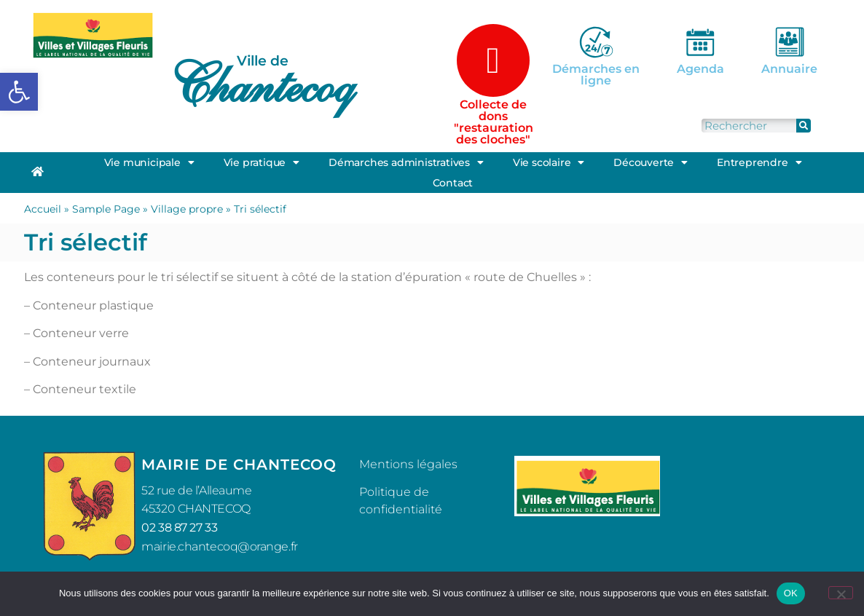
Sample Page (106, 209)
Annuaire (789, 69)
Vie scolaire (549, 162)
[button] (19, 92)
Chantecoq (261, 84)
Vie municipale (149, 162)
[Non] (841, 593)
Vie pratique (262, 162)
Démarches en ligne (596, 75)
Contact (453, 183)
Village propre (187, 209)
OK (791, 593)
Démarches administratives (406, 162)
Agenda (700, 69)
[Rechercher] (804, 126)
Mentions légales (408, 464)
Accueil (43, 209)
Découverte (651, 162)
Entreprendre (759, 162)
